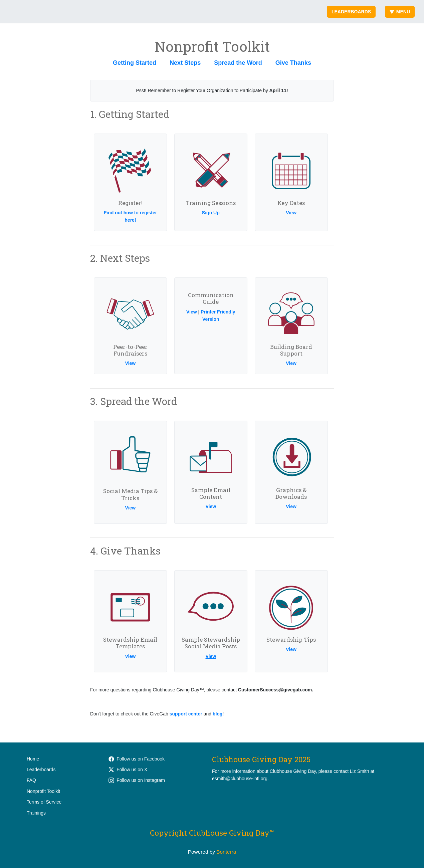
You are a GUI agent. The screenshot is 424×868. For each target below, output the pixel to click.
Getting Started (135, 63)
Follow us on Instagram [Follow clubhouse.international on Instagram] (137, 780)
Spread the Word (238, 63)
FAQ (31, 780)
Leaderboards (351, 12)
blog (218, 714)
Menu (400, 12)
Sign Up (211, 213)
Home (33, 759)
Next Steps (185, 63)
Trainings (36, 813)
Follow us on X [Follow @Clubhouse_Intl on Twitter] (128, 770)
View (291, 213)
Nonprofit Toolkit (43, 791)
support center (186, 714)
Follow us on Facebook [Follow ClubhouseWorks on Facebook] (137, 759)
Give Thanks (293, 63)
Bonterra (226, 852)
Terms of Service (44, 802)
